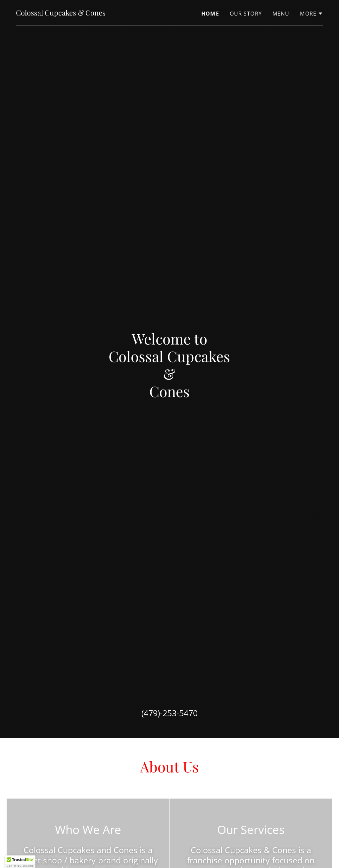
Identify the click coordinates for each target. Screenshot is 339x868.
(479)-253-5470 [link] (169, 713)
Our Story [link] (246, 14)
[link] (61, 13)
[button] (312, 14)
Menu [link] (281, 14)
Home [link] (210, 14)
